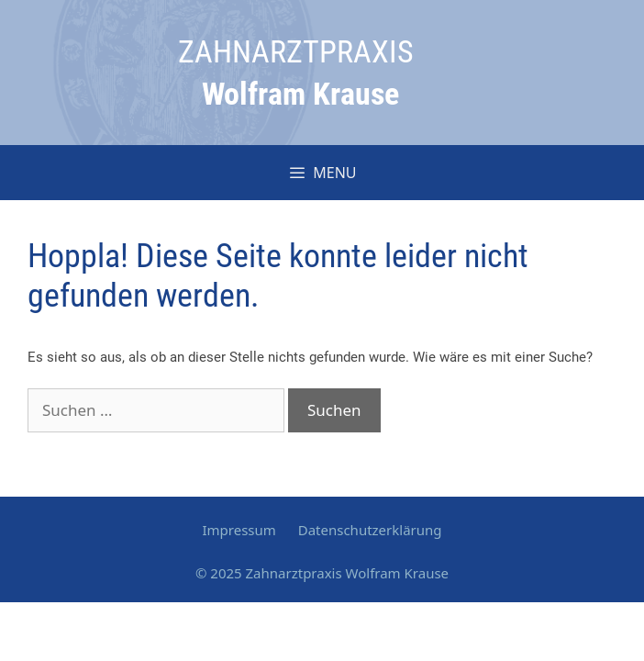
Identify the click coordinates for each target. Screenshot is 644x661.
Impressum (239, 530)
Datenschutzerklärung (370, 530)
